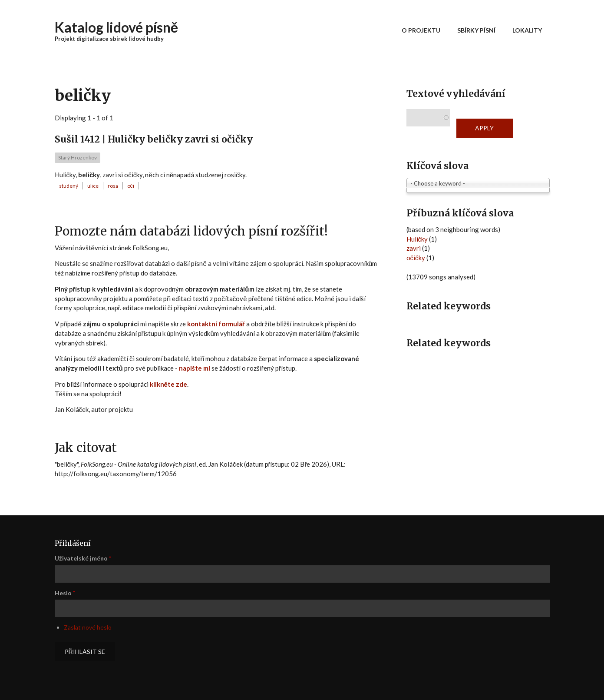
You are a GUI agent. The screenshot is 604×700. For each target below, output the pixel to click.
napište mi (195, 368)
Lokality (527, 30)
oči (131, 186)
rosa (113, 186)
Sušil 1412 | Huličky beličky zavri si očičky (154, 139)
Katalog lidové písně (117, 27)
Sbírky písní (476, 30)
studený (69, 186)
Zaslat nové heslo (88, 627)
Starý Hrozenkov (78, 158)
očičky (416, 258)
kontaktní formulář (216, 324)
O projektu (421, 30)
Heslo (65, 593)
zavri (414, 248)
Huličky (417, 239)
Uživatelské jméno (83, 558)
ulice (93, 186)
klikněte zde (168, 384)
